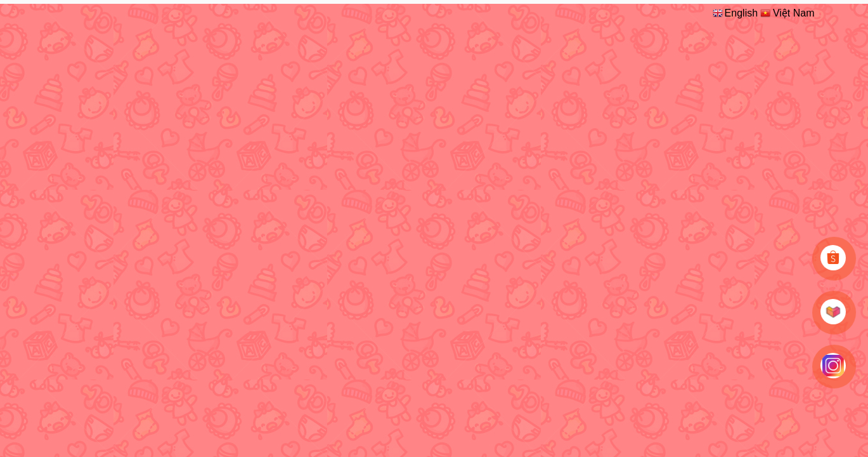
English (735, 13)
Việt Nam (787, 13)
